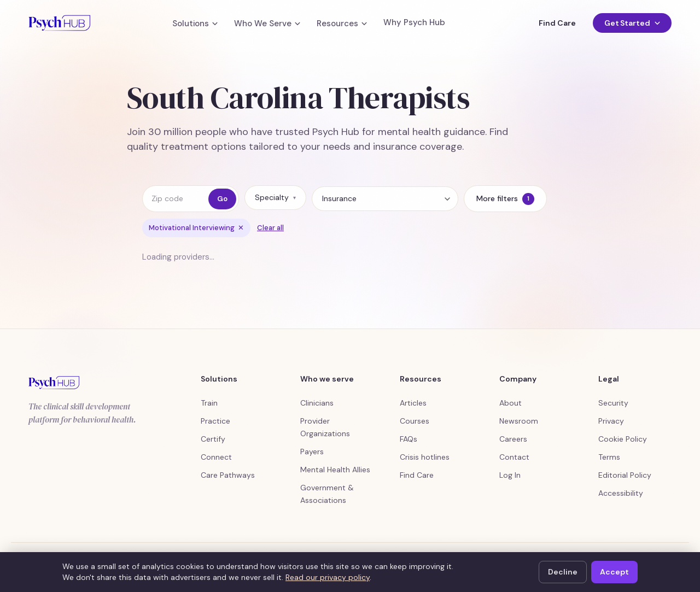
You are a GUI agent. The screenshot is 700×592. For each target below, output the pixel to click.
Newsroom (519, 421)
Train (209, 403)
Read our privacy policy (328, 577)
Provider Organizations (325, 427)
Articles (413, 403)
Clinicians (317, 403)
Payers (312, 452)
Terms (609, 457)
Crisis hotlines (425, 457)
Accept (614, 572)
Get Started (632, 23)
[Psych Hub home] (59, 23)
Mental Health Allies (335, 470)
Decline (563, 572)
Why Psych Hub (414, 23)
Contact (514, 457)
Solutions (195, 24)
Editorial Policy (625, 475)
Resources (342, 24)
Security (613, 403)
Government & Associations (327, 494)
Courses (415, 421)
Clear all (270, 228)
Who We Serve (267, 24)
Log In (510, 475)
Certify (213, 439)
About (511, 403)
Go (222, 199)
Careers (513, 439)
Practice (215, 421)
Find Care (557, 23)
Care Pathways (228, 475)
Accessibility (621, 493)
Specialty (275, 197)
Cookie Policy (623, 439)
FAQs (409, 439)
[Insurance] (385, 199)
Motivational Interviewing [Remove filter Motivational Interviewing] (196, 228)
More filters (505, 199)
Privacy (611, 421)
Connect (216, 457)
